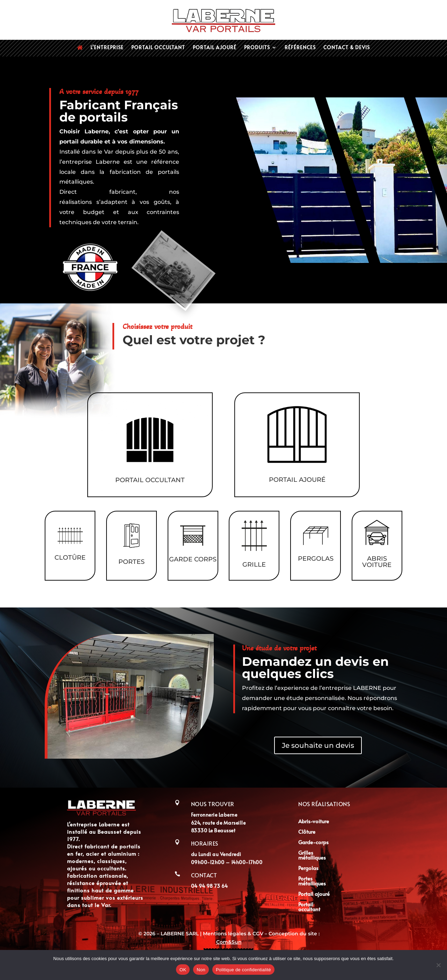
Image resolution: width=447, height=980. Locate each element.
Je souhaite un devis (318, 745)
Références (300, 48)
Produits (257, 48)
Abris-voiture (314, 822)
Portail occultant (158, 48)
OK (183, 970)
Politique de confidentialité (243, 970)
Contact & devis (347, 48)
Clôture (307, 832)
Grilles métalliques (312, 856)
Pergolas (308, 868)
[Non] (438, 965)
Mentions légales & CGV (234, 934)
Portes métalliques (312, 881)
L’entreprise (107, 48)
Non (201, 970)
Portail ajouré (215, 48)
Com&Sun (229, 942)
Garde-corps (313, 843)
